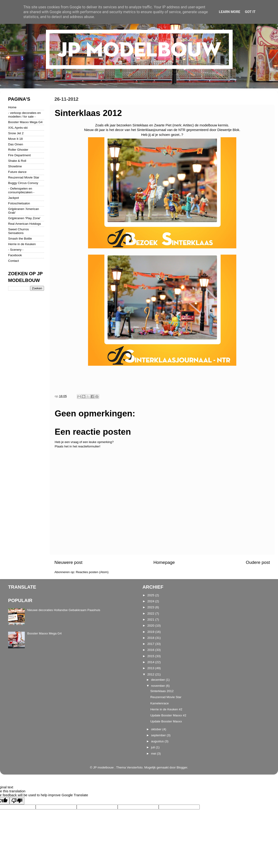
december (158, 680)
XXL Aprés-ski (18, 128)
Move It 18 (15, 139)
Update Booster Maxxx (166, 721)
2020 (151, 626)
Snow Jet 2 (16, 133)
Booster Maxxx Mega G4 (25, 122)
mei (154, 754)
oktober (157, 729)
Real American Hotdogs (25, 224)
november (158, 686)
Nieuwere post (68, 562)
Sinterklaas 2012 (162, 691)
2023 (151, 607)
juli (153, 747)
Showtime (15, 166)
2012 (151, 674)
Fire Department (19, 155)
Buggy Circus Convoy (23, 183)
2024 (151, 601)
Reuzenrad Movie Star (24, 177)
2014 (151, 662)
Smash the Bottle (20, 239)
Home (12, 107)
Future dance (17, 172)
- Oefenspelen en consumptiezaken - (21, 190)
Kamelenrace (160, 703)
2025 (151, 595)
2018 (151, 638)
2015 (151, 656)
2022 (151, 614)
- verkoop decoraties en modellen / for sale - (24, 115)
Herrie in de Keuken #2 (166, 709)
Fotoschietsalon (19, 203)
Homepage (164, 562)
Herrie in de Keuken (22, 244)
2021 (151, 620)
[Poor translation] (17, 801)
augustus (158, 741)
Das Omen (16, 144)
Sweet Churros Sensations (18, 231)
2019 (151, 632)
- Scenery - (16, 250)
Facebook (15, 255)
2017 (151, 644)
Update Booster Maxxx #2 (168, 715)
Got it (250, 12)
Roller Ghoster (18, 150)
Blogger (182, 767)
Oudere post (258, 562)
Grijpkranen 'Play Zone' (24, 218)
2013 (151, 668)
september (159, 735)
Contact (14, 261)
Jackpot (14, 198)
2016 (151, 650)
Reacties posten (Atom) (92, 572)
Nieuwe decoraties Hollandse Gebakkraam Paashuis (64, 610)
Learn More (230, 12)
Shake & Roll (17, 161)
